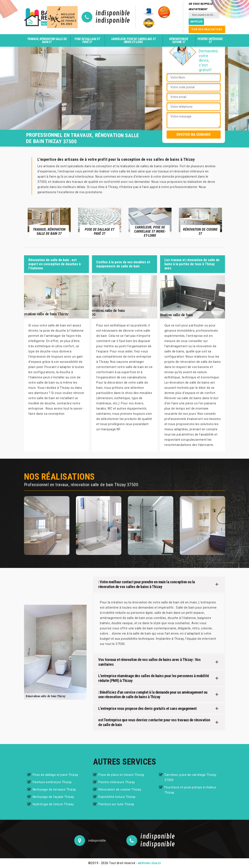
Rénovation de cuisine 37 (179, 40)
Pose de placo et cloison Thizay (121, 775)
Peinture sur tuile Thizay (116, 804)
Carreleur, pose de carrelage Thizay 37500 (190, 777)
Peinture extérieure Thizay (52, 782)
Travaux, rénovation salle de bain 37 (47, 40)
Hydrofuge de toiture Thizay (53, 804)
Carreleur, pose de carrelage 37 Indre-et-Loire (133, 40)
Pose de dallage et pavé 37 (87, 40)
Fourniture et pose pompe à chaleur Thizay (190, 790)
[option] (49, 223)
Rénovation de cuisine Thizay (120, 789)
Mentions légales (149, 863)
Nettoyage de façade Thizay (53, 797)
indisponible (113, 13)
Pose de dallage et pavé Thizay (55, 775)
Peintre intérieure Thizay (117, 782)
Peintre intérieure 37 (210, 40)
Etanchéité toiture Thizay (117, 797)
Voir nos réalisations (207, 29)
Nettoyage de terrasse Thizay (54, 789)
